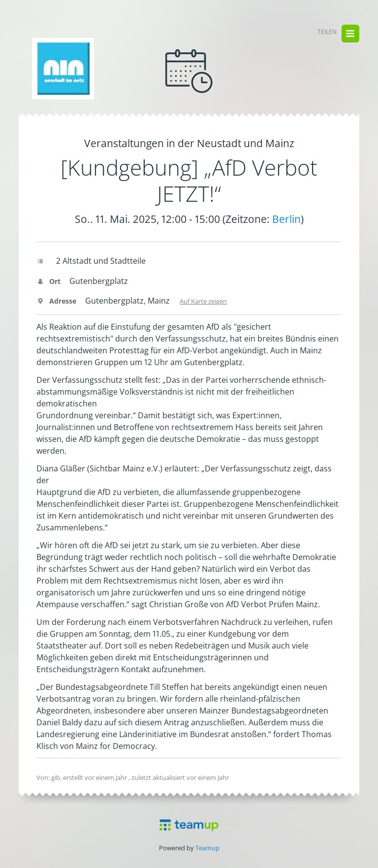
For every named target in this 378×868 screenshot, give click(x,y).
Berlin (286, 219)
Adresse (56, 301)
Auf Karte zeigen (203, 301)
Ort (48, 281)
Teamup (207, 848)
